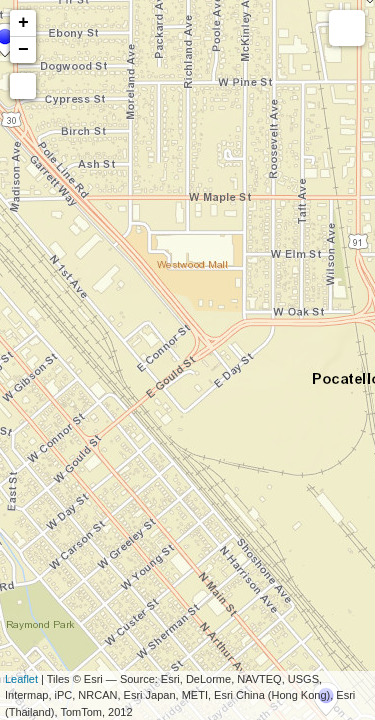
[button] (23, 86)
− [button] (23, 50)
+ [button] (23, 23)
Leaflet (21, 679)
